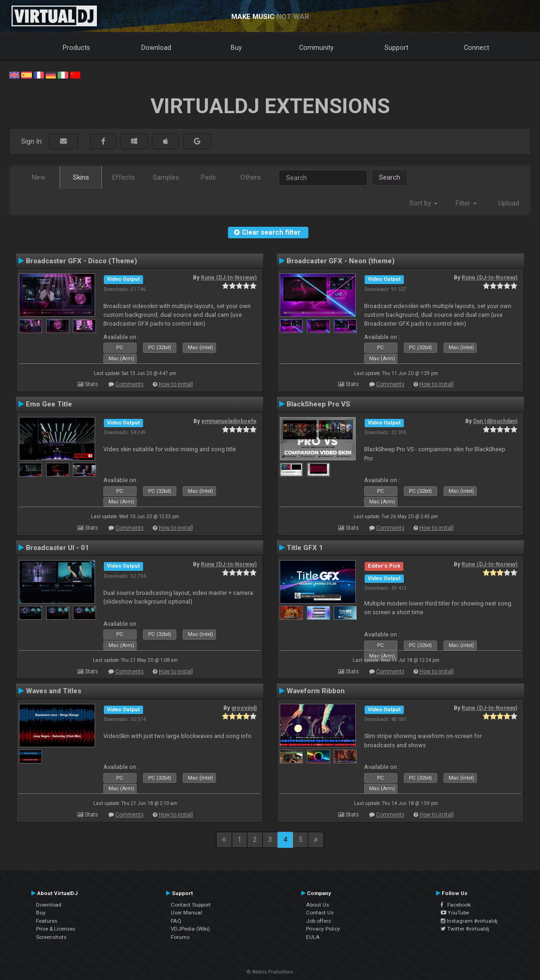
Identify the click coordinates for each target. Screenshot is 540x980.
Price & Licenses (56, 929)
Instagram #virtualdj (469, 921)
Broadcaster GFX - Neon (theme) (341, 261)
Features (47, 921)
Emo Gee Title (49, 404)
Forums (180, 937)
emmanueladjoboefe (229, 421)
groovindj (244, 708)
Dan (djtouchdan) (495, 421)
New (39, 177)
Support (396, 48)
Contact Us (320, 913)
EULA (313, 937)
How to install (176, 384)
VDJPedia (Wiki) (190, 929)
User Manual (186, 913)
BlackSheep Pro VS (318, 404)
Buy (236, 48)
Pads (208, 177)
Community (316, 48)
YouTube (455, 913)
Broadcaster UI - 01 (57, 548)
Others (251, 177)
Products (76, 48)
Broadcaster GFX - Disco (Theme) (81, 261)
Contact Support (191, 905)
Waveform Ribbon (316, 691)
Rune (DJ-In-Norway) (229, 278)
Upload (509, 203)
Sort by (423, 203)
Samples (166, 177)
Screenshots (51, 937)
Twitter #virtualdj (465, 929)
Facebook (456, 905)
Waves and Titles (54, 691)
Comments (129, 384)
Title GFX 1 (305, 548)
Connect (477, 48)
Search (390, 177)
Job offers (318, 921)
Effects (123, 177)
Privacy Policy (323, 929)
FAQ (176, 921)
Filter (466, 203)
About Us (318, 905)
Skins (81, 177)
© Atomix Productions (270, 972)
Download (156, 48)
